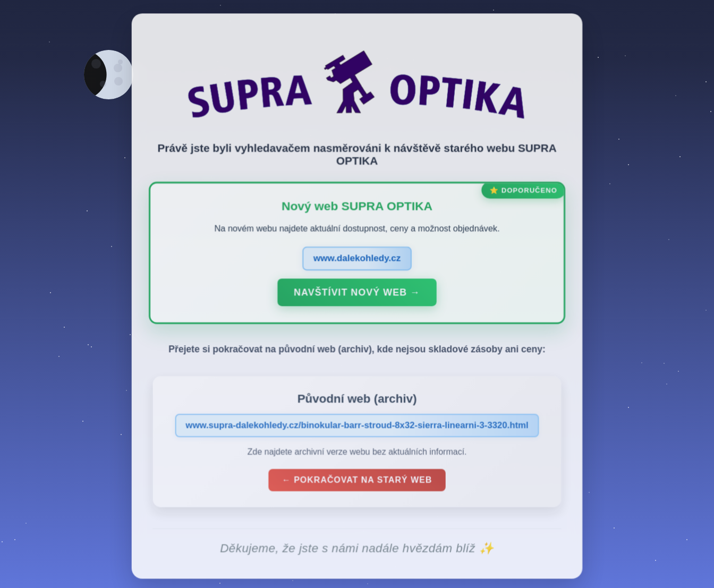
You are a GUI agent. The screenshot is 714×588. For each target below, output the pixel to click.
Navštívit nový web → (357, 294)
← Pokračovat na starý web (357, 482)
